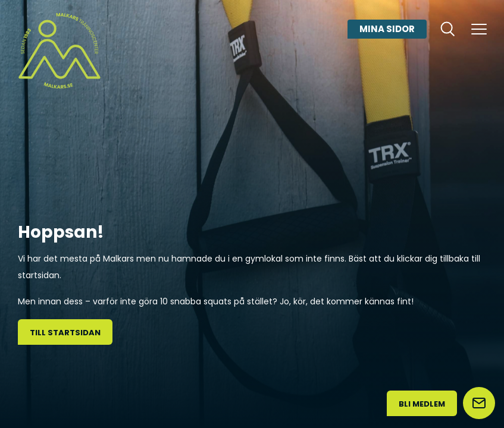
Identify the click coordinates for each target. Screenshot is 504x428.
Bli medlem (422, 404)
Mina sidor (387, 29)
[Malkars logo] (60, 51)
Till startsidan (65, 333)
